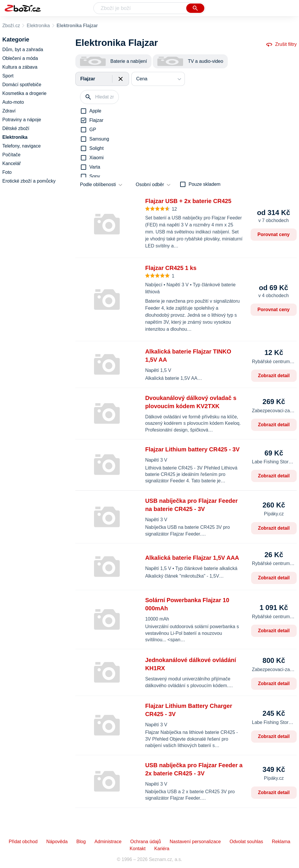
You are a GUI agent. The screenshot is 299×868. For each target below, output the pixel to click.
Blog (81, 842)
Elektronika (38, 26)
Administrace (108, 842)
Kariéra (162, 849)
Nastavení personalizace (195, 842)
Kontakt (138, 849)
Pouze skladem (205, 184)
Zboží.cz (11, 26)
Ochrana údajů (146, 842)
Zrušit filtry (281, 44)
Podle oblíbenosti (98, 184)
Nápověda (57, 842)
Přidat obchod (23, 842)
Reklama (281, 842)
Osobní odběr (150, 184)
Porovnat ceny (274, 234)
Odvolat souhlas (246, 842)
